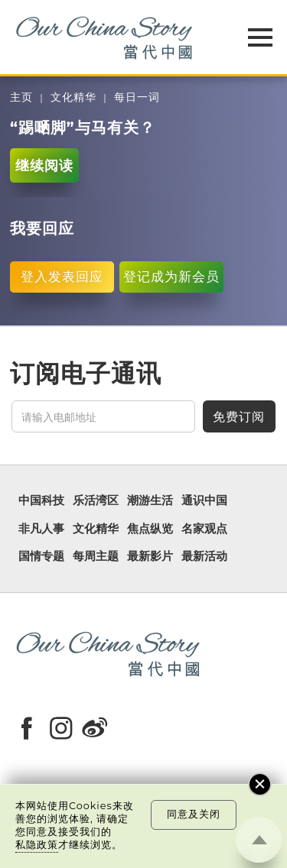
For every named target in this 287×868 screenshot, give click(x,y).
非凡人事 (41, 529)
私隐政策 (37, 845)
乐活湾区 (96, 500)
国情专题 (41, 556)
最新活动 (204, 556)
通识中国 (204, 500)
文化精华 (73, 97)
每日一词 (137, 97)
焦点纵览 (150, 529)
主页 (21, 97)
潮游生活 (150, 500)
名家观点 (204, 529)
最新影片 (150, 556)
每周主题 (96, 556)
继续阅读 (44, 165)
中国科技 (41, 500)
